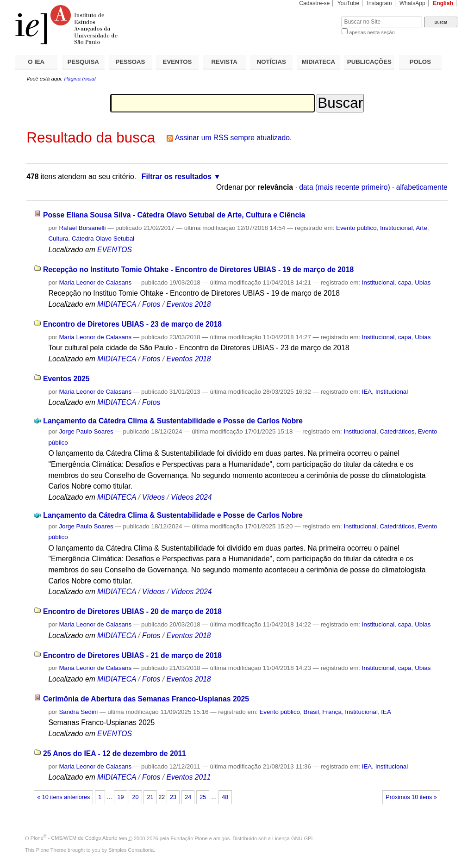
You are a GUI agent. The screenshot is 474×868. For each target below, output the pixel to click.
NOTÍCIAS (271, 62)
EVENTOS (178, 62)
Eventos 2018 (188, 304)
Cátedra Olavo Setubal (103, 239)
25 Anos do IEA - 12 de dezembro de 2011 (115, 753)
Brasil (311, 712)
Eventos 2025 (66, 379)
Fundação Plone (189, 838)
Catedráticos (397, 431)
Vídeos (153, 497)
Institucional (396, 228)
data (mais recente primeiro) (345, 187)
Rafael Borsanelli (82, 228)
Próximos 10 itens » (411, 797)
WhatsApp (412, 3)
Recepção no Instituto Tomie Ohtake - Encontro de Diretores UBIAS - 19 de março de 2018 (198, 270)
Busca (319, 16)
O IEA (36, 62)
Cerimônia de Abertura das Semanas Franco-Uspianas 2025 (146, 699)
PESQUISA (83, 62)
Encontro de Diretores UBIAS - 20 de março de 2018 (132, 611)
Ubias (423, 282)
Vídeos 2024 (191, 497)
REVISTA (225, 62)
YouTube (349, 3)
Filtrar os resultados (177, 177)
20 (135, 797)
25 (203, 797)
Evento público (356, 228)
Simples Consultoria (131, 850)
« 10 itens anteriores (63, 797)
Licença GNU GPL (293, 838)
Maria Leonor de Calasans (95, 282)
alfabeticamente (422, 187)
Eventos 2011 (188, 777)
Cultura (58, 239)
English (443, 3)
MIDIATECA (318, 62)
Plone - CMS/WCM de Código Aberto (74, 838)
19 (120, 797)
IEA (367, 392)
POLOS (420, 62)
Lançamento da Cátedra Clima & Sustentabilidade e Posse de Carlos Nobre (173, 421)
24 (188, 797)
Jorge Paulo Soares (86, 431)
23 (173, 797)
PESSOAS (131, 62)
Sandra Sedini (78, 712)
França (332, 712)
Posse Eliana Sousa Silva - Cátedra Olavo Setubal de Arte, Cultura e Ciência (174, 215)
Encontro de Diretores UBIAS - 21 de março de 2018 (132, 655)
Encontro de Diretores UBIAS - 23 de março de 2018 (132, 324)
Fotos (151, 304)
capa (405, 282)
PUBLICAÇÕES (369, 62)
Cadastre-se (314, 3)
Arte (421, 228)
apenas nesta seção (372, 32)
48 (225, 797)
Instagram (380, 3)
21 (150, 797)
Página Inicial (80, 79)
